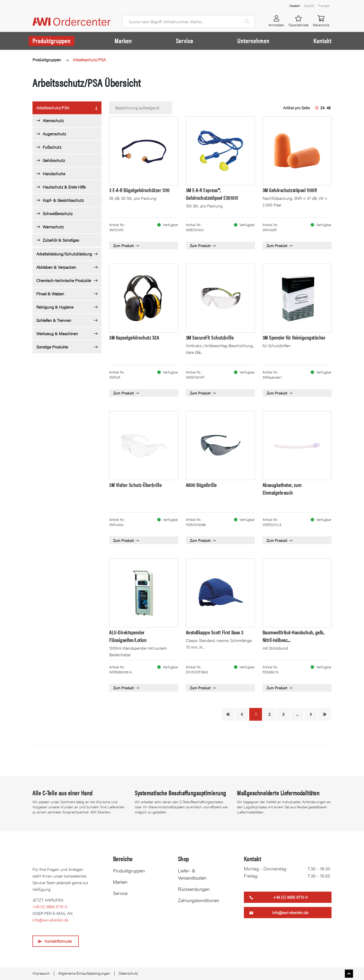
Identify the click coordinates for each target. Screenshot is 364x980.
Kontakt (322, 41)
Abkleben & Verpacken (56, 267)
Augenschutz (54, 134)
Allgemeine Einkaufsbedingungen (84, 973)
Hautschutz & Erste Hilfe (64, 187)
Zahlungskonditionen (199, 900)
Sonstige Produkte (52, 347)
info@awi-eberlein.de (50, 920)
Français (324, 6)
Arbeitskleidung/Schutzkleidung (64, 254)
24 (322, 108)
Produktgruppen (52, 41)
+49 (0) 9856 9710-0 (50, 907)
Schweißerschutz (58, 213)
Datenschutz (128, 973)
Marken (123, 41)
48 (328, 108)
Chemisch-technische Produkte (64, 280)
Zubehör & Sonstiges (61, 240)
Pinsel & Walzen (50, 294)
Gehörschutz (54, 160)
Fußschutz (52, 147)
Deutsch (295, 6)
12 (317, 108)
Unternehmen (253, 41)
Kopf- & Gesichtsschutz (63, 200)
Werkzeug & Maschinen (57, 334)
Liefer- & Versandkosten (192, 874)
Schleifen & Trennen (54, 320)
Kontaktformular (58, 941)
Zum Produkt (126, 246)
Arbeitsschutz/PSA (89, 60)
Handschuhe (54, 174)
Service (185, 41)
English (309, 6)
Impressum (41, 973)
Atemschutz (53, 120)
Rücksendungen (194, 889)
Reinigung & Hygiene (55, 307)
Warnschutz (53, 227)
